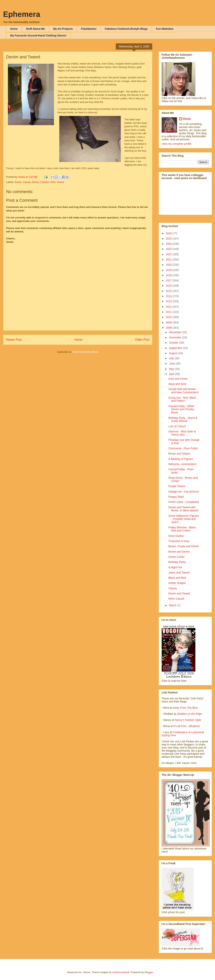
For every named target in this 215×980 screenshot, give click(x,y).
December (175, 332)
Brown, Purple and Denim (184, 546)
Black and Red (177, 578)
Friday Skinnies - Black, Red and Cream (182, 529)
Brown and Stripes (179, 454)
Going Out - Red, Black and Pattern (182, 399)
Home (14, 29)
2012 (169, 307)
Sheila (187, 119)
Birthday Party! (177, 562)
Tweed (60, 182)
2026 (169, 233)
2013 (169, 301)
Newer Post (14, 340)
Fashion (45, 182)
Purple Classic (177, 486)
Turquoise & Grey (179, 541)
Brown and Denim (179, 552)
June (172, 364)
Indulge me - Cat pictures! (184, 492)
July (172, 358)
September (176, 348)
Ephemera (22, 14)
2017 (169, 280)
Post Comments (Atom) (85, 352)
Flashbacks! (89, 29)
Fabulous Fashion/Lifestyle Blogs (126, 29)
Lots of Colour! (177, 426)
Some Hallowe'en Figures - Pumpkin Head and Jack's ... (184, 519)
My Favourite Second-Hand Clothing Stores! (38, 36)
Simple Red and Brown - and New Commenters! (184, 391)
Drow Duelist (176, 536)
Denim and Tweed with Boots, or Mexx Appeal (183, 509)
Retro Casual (176, 599)
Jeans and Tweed (179, 573)
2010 (169, 317)
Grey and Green (178, 379)
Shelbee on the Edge (189, 714)
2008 (169, 328)
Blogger (149, 972)
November (175, 337)
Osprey (173, 588)
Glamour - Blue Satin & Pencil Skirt (182, 433)
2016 (169, 286)
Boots (18, 182)
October (174, 343)
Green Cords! (176, 557)
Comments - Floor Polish (183, 448)
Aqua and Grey (177, 384)
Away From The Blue (185, 708)
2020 (169, 265)
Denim (36, 182)
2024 (169, 244)
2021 (169, 259)
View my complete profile (177, 144)
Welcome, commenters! (182, 464)
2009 (169, 322)
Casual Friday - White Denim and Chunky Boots (181, 409)
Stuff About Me (35, 29)
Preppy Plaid (176, 497)
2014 (169, 296)
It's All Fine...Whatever (187, 726)
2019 (169, 270)
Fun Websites (165, 29)
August (173, 353)
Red (53, 182)
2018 (169, 275)
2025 (169, 239)
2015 (169, 291)
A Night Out (175, 567)
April (172, 374)
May (172, 369)
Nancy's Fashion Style (188, 720)
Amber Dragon (177, 583)
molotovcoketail (121, 972)
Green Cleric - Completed (184, 502)
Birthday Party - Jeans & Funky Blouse (183, 419)
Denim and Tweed (179, 593)
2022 (169, 254)
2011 (169, 312)
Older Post (142, 340)
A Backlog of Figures (181, 459)
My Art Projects (63, 29)
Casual (26, 182)
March (173, 605)
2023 (169, 249)
